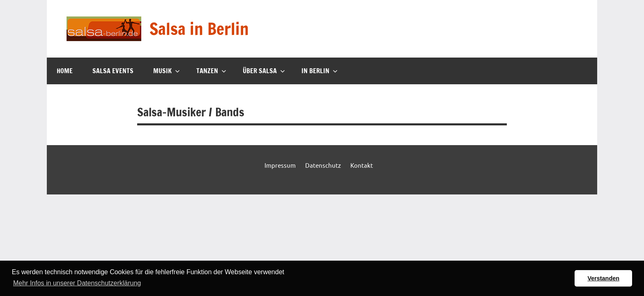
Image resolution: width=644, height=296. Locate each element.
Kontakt (362, 165)
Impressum (280, 165)
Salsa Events (113, 71)
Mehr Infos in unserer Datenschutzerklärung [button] (77, 283)
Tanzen (211, 71)
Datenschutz (323, 165)
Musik (167, 71)
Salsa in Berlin (199, 29)
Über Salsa (264, 71)
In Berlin (320, 71)
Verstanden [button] (603, 278)
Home (65, 71)
